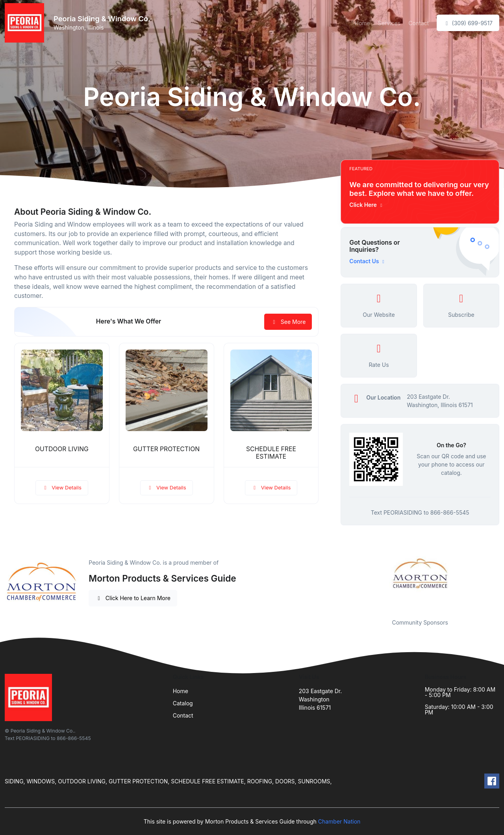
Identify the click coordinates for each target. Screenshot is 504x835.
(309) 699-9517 (468, 23)
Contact (419, 23)
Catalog (183, 703)
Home (362, 23)
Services (389, 23)
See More (288, 322)
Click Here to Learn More (133, 598)
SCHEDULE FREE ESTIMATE (271, 453)
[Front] (26, 23)
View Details (62, 487)
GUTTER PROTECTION (166, 449)
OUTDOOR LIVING (62, 449)
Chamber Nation (339, 821)
